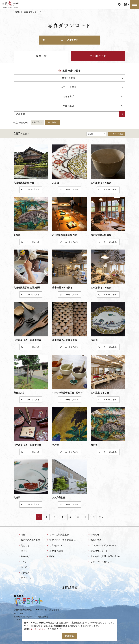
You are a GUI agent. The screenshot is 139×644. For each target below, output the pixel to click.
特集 (22, 535)
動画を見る (95, 540)
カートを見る (117, 134)
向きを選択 (93, 97)
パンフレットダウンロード (102, 546)
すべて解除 (53, 123)
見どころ (24, 546)
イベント (24, 562)
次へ (101, 517)
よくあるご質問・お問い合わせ (104, 556)
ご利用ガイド (98, 56)
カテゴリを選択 (92, 88)
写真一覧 (41, 56)
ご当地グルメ (55, 546)
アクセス (24, 573)
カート (27, 190)
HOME (17, 12)
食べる (23, 551)
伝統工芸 (37, 123)
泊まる (23, 567)
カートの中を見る (60, 40)
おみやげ (24, 556)
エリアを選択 (93, 78)
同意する (69, 636)
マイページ (119, 2)
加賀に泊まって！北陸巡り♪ (62, 540)
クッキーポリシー (39, 629)
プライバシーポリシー (100, 562)
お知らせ (94, 535)
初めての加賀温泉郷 (58, 535)
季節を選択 (93, 106)
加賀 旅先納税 (55, 551)
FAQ (50, 556)
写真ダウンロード (98, 551)
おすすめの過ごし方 (29, 540)
